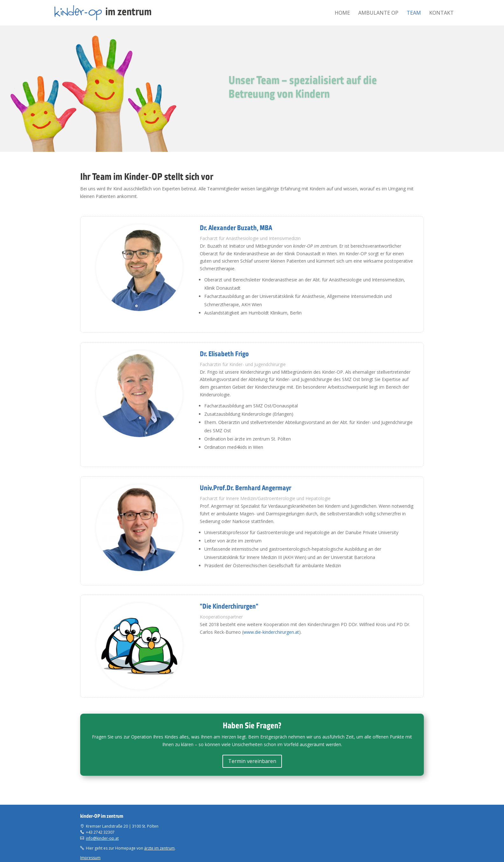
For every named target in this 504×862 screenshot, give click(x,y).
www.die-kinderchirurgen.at (271, 632)
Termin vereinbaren (252, 761)
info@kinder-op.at (102, 838)
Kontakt (441, 13)
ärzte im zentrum (159, 848)
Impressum (90, 858)
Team (414, 13)
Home (342, 13)
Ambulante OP (378, 13)
